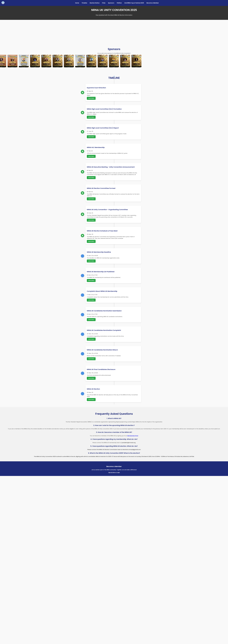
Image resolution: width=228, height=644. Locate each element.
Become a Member (153, 3)
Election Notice (95, 3)
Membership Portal (133, 436)
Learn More (91, 98)
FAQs (104, 3)
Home (77, 3)
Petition (119, 3)
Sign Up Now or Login (114, 472)
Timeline (84, 3)
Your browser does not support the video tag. (114, 32)
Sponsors (111, 3)
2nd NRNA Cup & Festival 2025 (134, 3)
